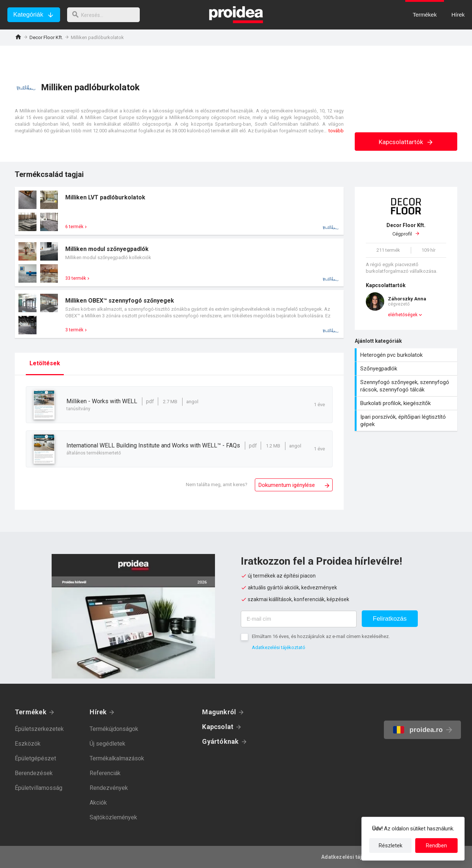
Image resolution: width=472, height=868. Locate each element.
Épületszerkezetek (39, 729)
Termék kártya (179, 211)
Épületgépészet (35, 758)
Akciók (98, 803)
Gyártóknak (220, 741)
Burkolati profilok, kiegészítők (407, 403)
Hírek (98, 712)
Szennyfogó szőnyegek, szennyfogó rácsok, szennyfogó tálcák (407, 386)
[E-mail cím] (299, 619)
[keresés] (106, 15)
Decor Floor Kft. (46, 37)
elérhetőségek (403, 315)
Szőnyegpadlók (407, 369)
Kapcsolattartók (406, 142)
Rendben (436, 846)
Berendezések (34, 773)
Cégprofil (406, 229)
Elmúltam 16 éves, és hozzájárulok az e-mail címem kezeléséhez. (321, 636)
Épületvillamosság (39, 788)
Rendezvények (109, 788)
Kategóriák (28, 15)
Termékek (31, 712)
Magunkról (219, 712)
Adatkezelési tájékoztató (279, 647)
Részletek (391, 846)
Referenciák (105, 773)
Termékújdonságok (114, 729)
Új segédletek (107, 744)
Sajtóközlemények (113, 817)
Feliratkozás (390, 619)
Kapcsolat (218, 727)
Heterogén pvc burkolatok (407, 355)
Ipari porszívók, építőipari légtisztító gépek (407, 421)
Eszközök (28, 744)
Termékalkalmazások (117, 758)
